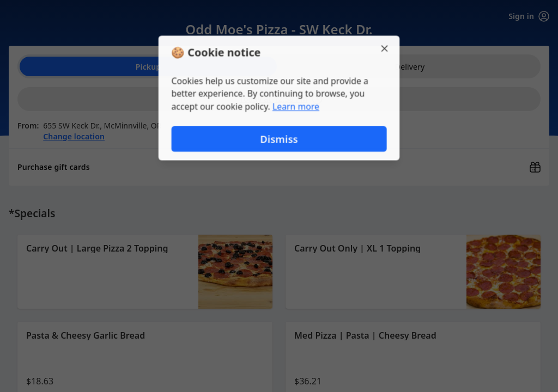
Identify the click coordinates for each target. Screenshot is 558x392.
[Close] (386, 48)
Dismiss (279, 139)
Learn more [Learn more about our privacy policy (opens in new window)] (296, 107)
